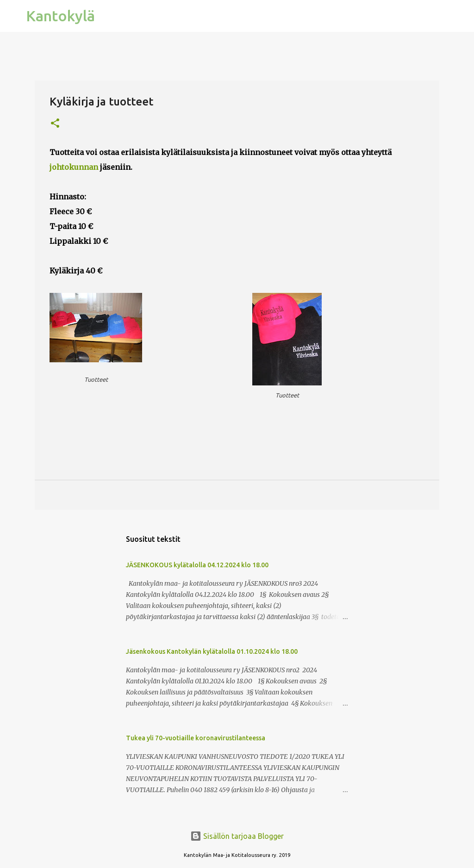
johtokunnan (74, 167)
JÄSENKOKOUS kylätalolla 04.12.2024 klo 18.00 (197, 565)
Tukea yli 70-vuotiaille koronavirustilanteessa (196, 738)
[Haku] (108, 16)
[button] (55, 124)
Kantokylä (60, 16)
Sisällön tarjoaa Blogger (237, 836)
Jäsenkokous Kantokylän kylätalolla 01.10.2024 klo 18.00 (212, 651)
